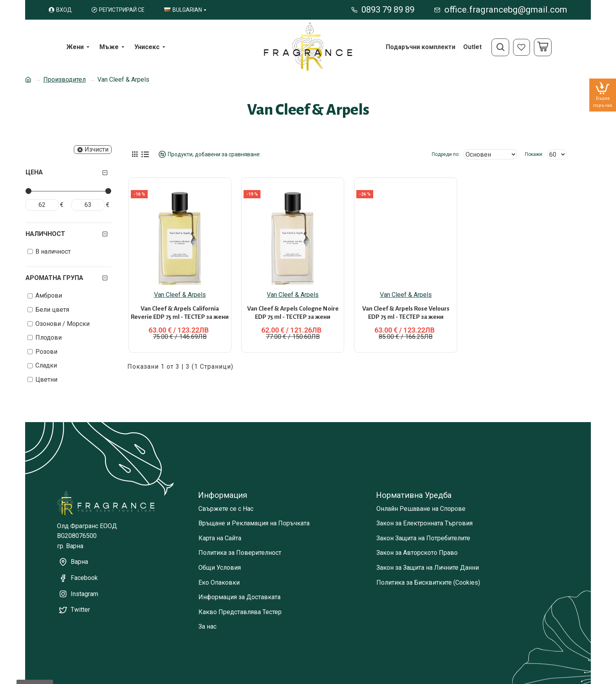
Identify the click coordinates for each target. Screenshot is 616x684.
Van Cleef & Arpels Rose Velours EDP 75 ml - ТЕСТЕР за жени (406, 304)
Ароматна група (54, 278)
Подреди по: (446, 154)
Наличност (45, 234)
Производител (64, 80)
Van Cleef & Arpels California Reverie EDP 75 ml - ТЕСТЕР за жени (180, 304)
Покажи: (534, 154)
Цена (34, 172)
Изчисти (96, 149)
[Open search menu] (500, 47)
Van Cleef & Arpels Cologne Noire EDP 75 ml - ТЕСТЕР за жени (293, 304)
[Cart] (543, 47)
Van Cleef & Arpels (180, 286)
